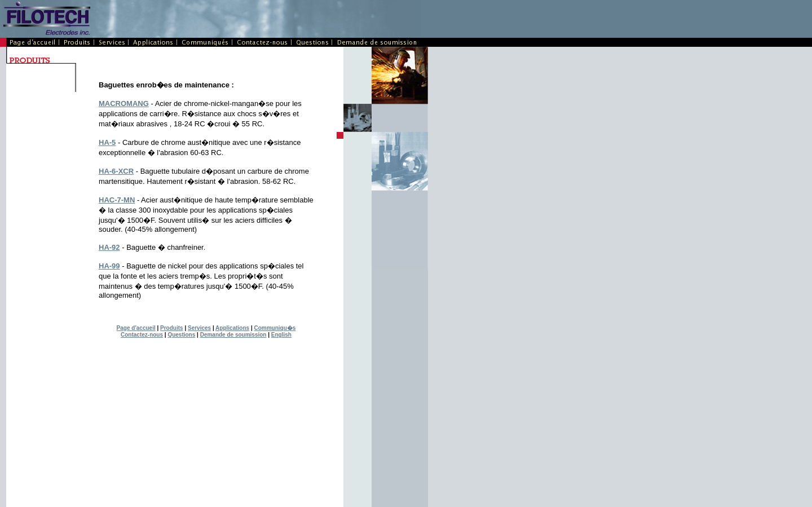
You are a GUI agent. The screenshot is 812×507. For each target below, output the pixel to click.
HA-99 (109, 266)
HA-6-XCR (116, 171)
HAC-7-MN (117, 200)
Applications (232, 328)
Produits (172, 328)
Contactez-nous (142, 335)
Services (199, 328)
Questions (181, 335)
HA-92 (109, 247)
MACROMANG (124, 103)
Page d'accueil (136, 328)
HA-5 (107, 142)
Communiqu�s (275, 328)
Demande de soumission (233, 335)
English (281, 335)
